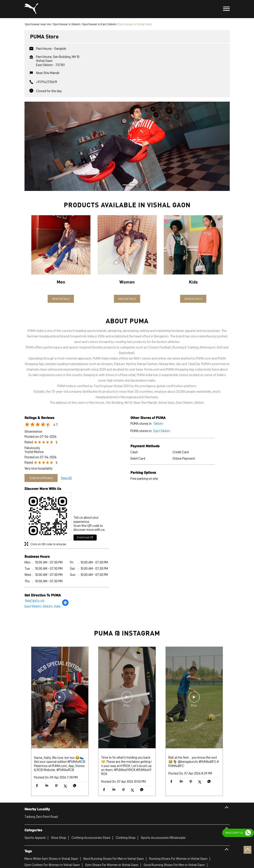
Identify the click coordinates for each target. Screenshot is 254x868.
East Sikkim (162, 431)
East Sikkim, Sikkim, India (42, 606)
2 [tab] (130, 185)
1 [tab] (124, 185)
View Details (61, 299)
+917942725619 (47, 82)
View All (66, 478)
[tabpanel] (127, 146)
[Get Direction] (65, 605)
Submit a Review (41, 478)
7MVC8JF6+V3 (34, 601)
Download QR (85, 537)
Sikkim (158, 424)
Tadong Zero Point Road (41, 817)
